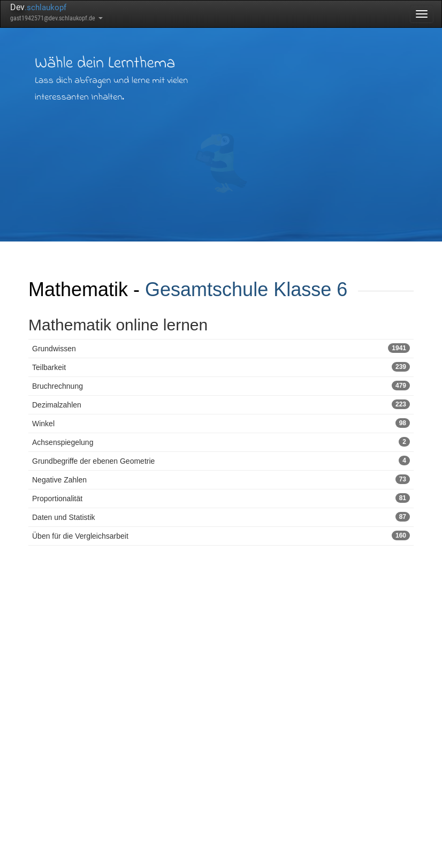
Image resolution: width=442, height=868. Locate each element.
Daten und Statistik (221, 517)
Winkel (221, 423)
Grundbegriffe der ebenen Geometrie (221, 461)
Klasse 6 (310, 289)
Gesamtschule (207, 289)
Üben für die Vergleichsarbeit (221, 535)
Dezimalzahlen (221, 404)
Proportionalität (221, 498)
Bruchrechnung (221, 386)
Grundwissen (221, 348)
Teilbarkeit (221, 367)
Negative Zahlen (221, 479)
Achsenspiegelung (221, 442)
